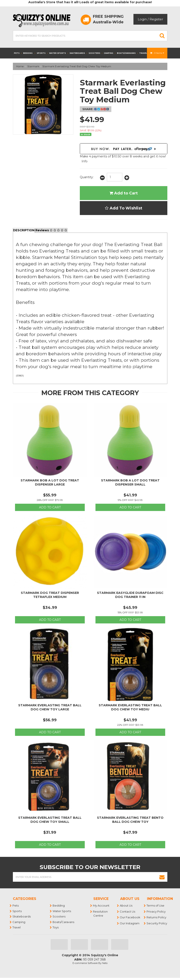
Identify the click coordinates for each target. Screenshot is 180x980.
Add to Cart (124, 193)
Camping (110, 53)
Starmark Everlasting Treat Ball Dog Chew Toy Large (50, 707)
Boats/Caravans (127, 53)
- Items (157, 53)
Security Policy (157, 923)
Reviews (52, 230)
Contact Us (128, 911)
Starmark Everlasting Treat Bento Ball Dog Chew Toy (130, 820)
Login (142, 19)
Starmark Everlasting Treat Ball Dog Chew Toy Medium (77, 66)
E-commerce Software (85, 963)
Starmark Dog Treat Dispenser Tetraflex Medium (50, 595)
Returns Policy (157, 917)
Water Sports (59, 53)
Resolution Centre (101, 914)
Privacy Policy (156, 911)
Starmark (33, 66)
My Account (101, 906)
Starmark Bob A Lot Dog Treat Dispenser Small (130, 483)
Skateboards (78, 53)
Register (156, 19)
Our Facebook (130, 917)
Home (20, 66)
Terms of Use (156, 906)
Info (85, 161)
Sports (42, 53)
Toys (56, 928)
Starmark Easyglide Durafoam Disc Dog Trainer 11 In (130, 595)
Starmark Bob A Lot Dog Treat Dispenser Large (50, 483)
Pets (18, 53)
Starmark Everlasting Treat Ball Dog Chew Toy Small (50, 820)
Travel (145, 53)
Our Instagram (130, 923)
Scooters (96, 53)
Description (24, 230)
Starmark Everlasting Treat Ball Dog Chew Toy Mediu (130, 707)
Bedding (29, 53)
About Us (126, 906)
